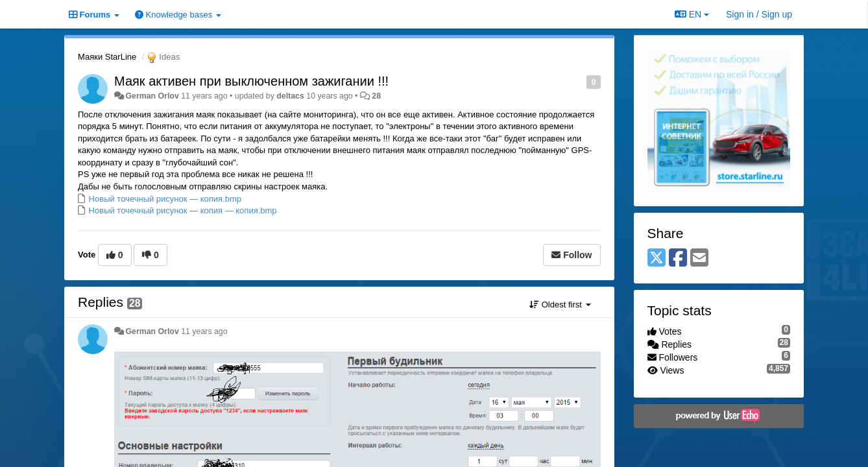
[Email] (699, 258)
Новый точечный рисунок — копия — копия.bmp (182, 210)
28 (376, 96)
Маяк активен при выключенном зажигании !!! (251, 81)
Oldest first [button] (560, 305)
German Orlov (152, 96)
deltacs (290, 96)
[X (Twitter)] (657, 258)
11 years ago (204, 331)
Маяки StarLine (107, 57)
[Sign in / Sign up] (759, 14)
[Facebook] (678, 258)
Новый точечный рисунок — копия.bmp (164, 199)
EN (692, 14)
